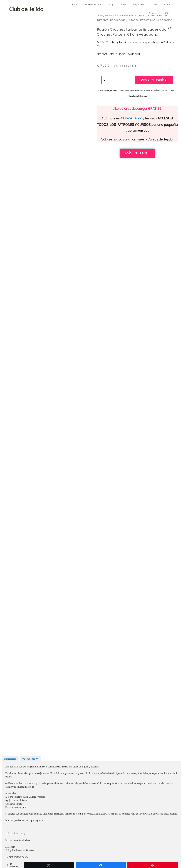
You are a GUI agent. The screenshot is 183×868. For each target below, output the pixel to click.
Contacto (153, 13)
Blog (111, 5)
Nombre (10, 410)
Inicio (74, 5)
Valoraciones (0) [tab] (30, 168)
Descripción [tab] (10, 168)
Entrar (167, 13)
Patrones (125, 666)
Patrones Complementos (141, 666)
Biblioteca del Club (93, 5)
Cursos (123, 5)
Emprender (138, 5)
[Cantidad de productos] (117, 80)
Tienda (154, 5)
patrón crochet (126, 677)
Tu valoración (13, 334)
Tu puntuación (14, 330)
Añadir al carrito (154, 79)
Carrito (167, 5)
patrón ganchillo (141, 677)
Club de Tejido (131, 118)
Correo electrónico (16, 425)
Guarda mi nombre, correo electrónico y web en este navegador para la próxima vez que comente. (57, 435)
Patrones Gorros (124, 671)
